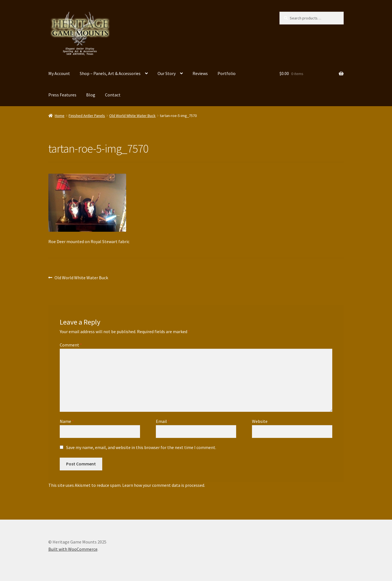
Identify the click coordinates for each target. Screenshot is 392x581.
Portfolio (227, 73)
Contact (113, 95)
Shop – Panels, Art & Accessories (110, 73)
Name (67, 421)
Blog (91, 95)
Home (60, 116)
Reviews (200, 73)
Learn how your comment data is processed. (164, 485)
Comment (71, 345)
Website (260, 421)
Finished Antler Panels (87, 116)
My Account (59, 73)
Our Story (167, 73)
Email (163, 421)
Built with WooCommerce (73, 549)
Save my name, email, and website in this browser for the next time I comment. (141, 447)
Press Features (62, 95)
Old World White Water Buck (132, 116)
